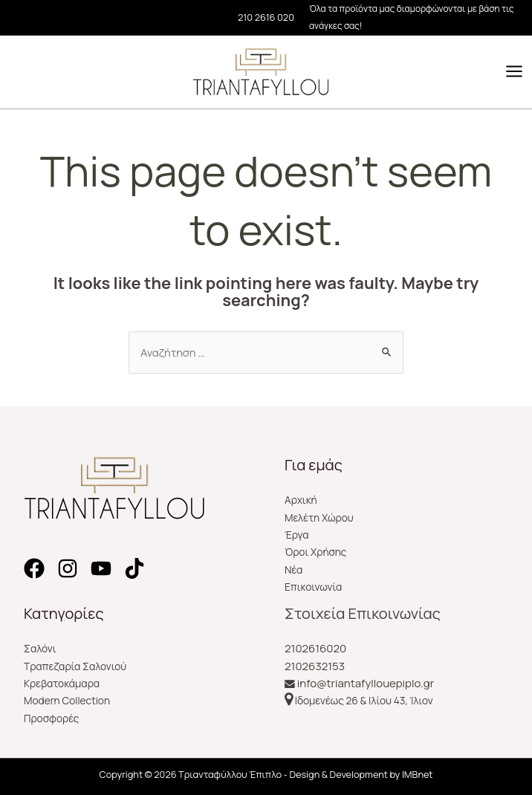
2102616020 (315, 648)
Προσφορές (51, 718)
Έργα (297, 535)
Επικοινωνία (313, 587)
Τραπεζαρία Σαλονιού (75, 666)
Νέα (293, 570)
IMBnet (418, 774)
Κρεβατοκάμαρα (62, 683)
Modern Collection (67, 700)
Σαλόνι (40, 648)
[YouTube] (101, 568)
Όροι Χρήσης (315, 552)
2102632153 (315, 666)
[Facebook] (34, 568)
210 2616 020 (266, 17)
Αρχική (301, 500)
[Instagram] (68, 568)
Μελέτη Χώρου (319, 517)
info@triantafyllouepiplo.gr (366, 683)
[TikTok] (134, 568)
